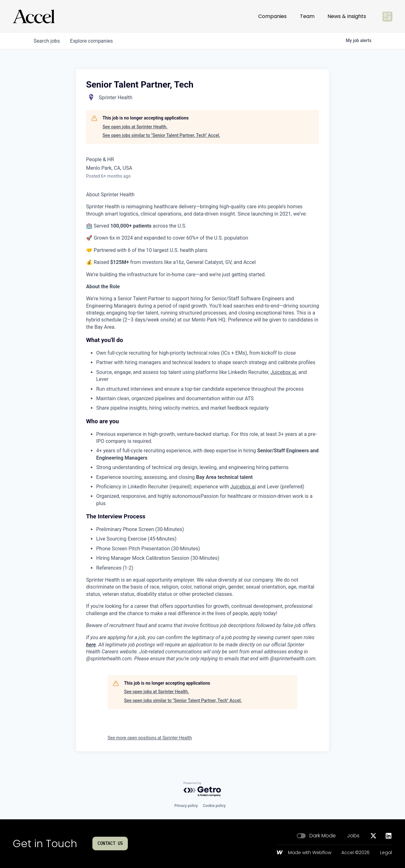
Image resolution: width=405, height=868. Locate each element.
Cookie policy (214, 806)
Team (307, 16)
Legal (386, 853)
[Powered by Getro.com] (202, 789)
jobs (47, 41)
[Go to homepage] (34, 16)
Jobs (353, 836)
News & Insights (347, 16)
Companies (272, 16)
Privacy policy (186, 806)
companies (91, 41)
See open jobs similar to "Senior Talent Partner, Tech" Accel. (161, 135)
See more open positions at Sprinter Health (150, 738)
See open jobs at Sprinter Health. (135, 127)
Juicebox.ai (283, 372)
